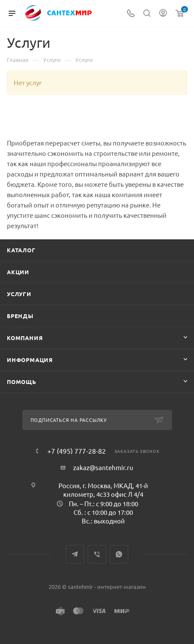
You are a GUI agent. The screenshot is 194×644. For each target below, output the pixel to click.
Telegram (75, 554)
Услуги (19, 294)
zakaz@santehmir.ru (103, 467)
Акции (18, 272)
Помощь (22, 382)
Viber (97, 554)
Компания (25, 338)
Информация (30, 360)
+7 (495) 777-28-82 (77, 451)
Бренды (20, 316)
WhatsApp (119, 554)
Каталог (21, 250)
